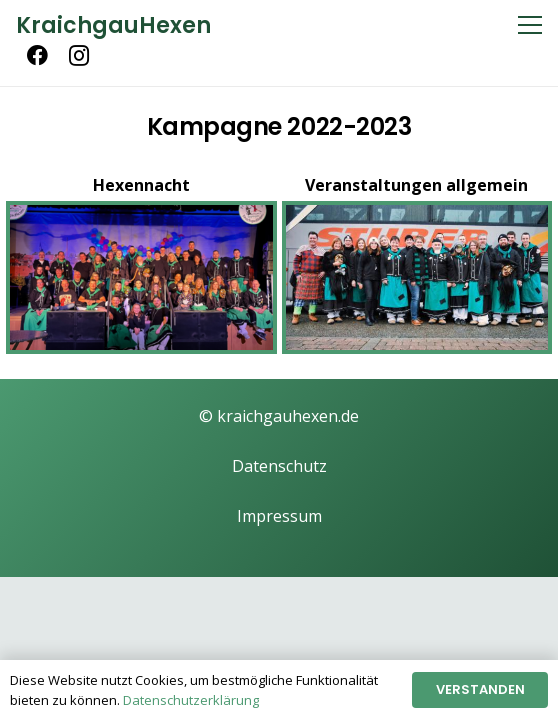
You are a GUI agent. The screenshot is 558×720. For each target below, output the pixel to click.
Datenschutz (279, 466)
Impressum (279, 516)
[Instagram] (79, 56)
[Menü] (530, 25)
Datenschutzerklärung (191, 700)
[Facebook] (37, 56)
